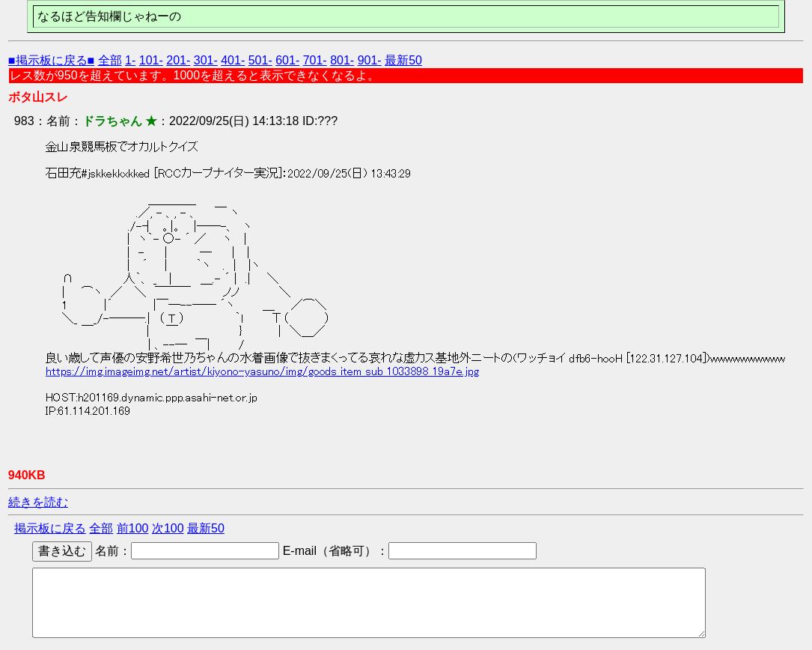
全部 (110, 60)
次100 (168, 528)
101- (151, 60)
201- (178, 60)
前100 (133, 528)
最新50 (403, 60)
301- (206, 60)
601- (287, 60)
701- (315, 60)
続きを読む (38, 502)
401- (233, 60)
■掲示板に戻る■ (51, 60)
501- (260, 60)
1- (130, 60)
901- (370, 60)
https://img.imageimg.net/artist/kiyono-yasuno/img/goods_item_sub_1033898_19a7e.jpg (262, 371)
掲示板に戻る (50, 528)
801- (342, 60)
